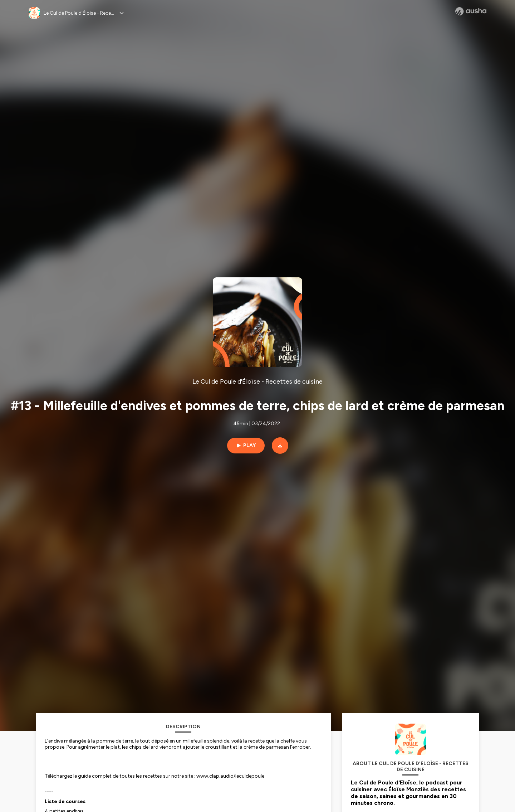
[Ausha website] (471, 11)
